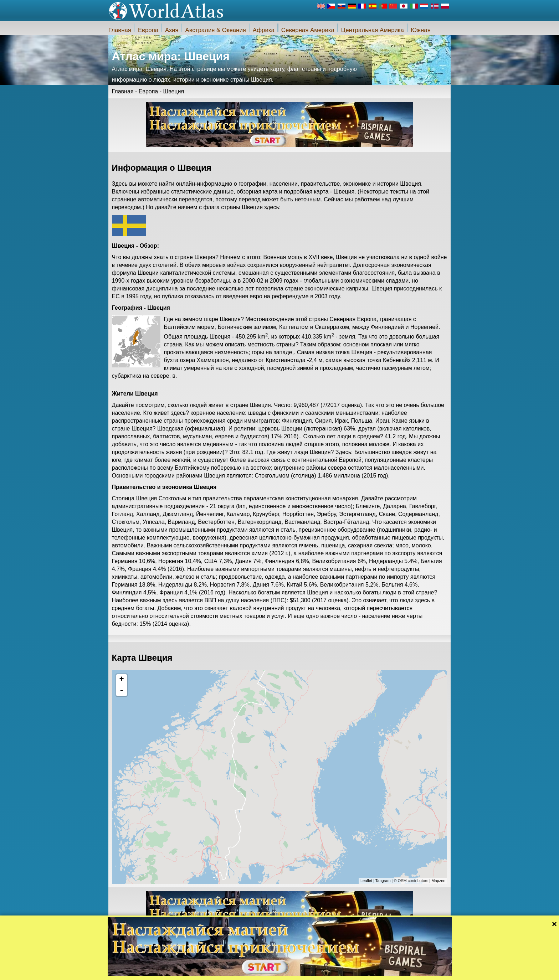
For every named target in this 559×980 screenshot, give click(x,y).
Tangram (383, 881)
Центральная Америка (373, 30)
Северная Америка (308, 30)
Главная (120, 30)
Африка (264, 30)
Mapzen (438, 881)
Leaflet (366, 881)
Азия (172, 30)
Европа (148, 30)
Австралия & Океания (215, 30)
